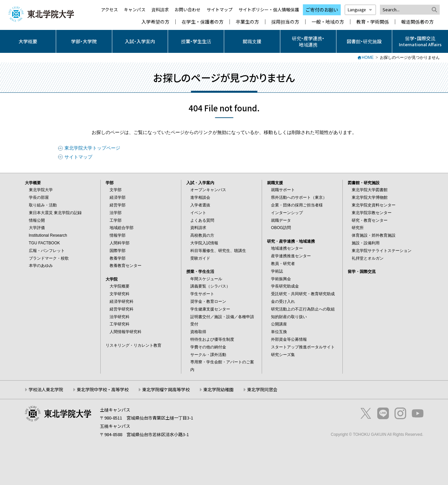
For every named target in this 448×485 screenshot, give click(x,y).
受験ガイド (200, 258)
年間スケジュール (206, 279)
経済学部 (118, 197)
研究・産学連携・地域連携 (308, 41)
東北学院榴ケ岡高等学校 (166, 389)
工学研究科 (120, 324)
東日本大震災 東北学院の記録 (55, 213)
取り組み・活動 (43, 205)
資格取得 (198, 332)
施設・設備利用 (366, 243)
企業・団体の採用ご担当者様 (297, 205)
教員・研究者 (283, 264)
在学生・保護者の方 (203, 22)
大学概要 (28, 41)
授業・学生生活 (196, 41)
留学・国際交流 (362, 272)
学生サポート (202, 294)
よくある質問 (202, 220)
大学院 (112, 279)
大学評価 (37, 228)
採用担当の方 (285, 22)
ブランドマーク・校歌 (49, 258)
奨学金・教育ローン (208, 302)
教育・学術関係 (373, 22)
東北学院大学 (41, 190)
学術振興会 (281, 279)
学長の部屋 (39, 197)
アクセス (109, 9)
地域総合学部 (122, 228)
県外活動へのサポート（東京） (299, 197)
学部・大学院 (84, 41)
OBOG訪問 (281, 228)
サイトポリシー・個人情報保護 (269, 9)
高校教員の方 (202, 235)
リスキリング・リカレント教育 (134, 345)
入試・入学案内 (140, 41)
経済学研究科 (122, 302)
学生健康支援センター (210, 309)
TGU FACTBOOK (45, 243)
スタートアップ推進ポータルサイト (303, 347)
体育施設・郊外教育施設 (374, 235)
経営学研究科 (122, 309)
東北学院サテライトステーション (382, 251)
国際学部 (118, 251)
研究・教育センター (370, 220)
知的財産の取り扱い (289, 317)
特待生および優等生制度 (212, 339)
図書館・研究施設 (364, 41)
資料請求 (160, 9)
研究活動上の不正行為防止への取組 (303, 309)
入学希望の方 (155, 22)
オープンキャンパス (208, 190)
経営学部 (118, 205)
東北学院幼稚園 (218, 389)
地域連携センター (287, 248)
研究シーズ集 (283, 355)
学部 (110, 183)
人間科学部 (120, 243)
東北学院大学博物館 (370, 197)
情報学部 (118, 235)
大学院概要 (120, 286)
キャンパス (135, 9)
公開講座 (279, 324)
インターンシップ (287, 213)
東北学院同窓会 (262, 389)
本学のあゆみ (41, 266)
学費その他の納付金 (208, 347)
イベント (198, 213)
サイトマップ (220, 9)
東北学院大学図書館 (370, 190)
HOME (368, 58)
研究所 (358, 228)
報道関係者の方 (417, 22)
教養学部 (118, 258)
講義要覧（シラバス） (210, 286)
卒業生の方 (247, 22)
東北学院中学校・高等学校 (103, 389)
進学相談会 (200, 197)
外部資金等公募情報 (289, 339)
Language (360, 9)
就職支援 (252, 41)
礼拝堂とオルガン (368, 258)
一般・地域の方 (328, 22)
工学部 (116, 220)
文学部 (116, 190)
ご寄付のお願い (322, 10)
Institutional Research (48, 235)
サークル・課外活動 (208, 355)
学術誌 (277, 271)
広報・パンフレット (47, 251)
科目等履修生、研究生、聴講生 (218, 251)
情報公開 (37, 220)
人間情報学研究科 (126, 332)
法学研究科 (120, 317)
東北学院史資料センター (374, 205)
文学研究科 (120, 294)
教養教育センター (126, 266)
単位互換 (279, 332)
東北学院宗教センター (372, 213)
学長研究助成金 (285, 286)
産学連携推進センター (291, 256)
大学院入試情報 (204, 243)
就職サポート (283, 190)
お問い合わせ (188, 9)
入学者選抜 (200, 205)
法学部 (116, 213)
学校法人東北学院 (46, 389)
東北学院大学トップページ (92, 148)
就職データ (281, 220)
